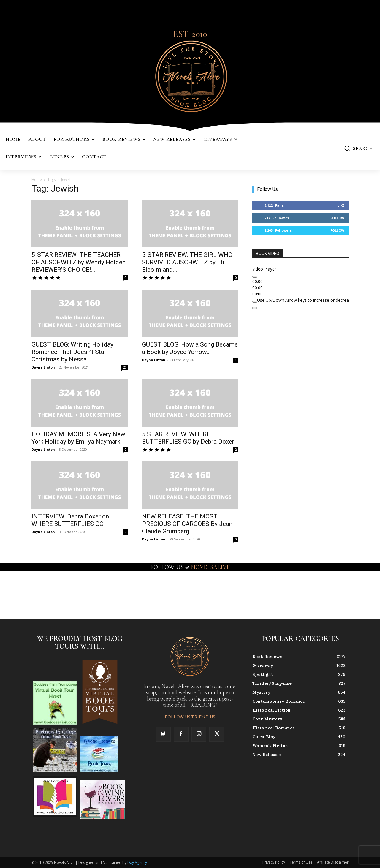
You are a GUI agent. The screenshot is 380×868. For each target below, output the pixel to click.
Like (341, 205)
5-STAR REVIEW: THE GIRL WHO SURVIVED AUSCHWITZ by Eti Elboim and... (187, 262)
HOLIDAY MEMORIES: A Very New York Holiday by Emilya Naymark (78, 438)
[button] (358, 148)
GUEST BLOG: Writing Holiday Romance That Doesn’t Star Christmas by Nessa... (72, 352)
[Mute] (255, 302)
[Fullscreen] (255, 308)
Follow (337, 218)
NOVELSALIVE (210, 567)
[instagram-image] (23, 595)
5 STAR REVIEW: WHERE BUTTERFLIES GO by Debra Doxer (188, 438)
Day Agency (137, 863)
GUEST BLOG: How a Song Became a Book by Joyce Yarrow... (190, 348)
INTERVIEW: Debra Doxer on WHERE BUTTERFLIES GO (70, 520)
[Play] (255, 277)
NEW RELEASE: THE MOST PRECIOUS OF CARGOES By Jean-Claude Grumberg (188, 524)
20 (125, 367)
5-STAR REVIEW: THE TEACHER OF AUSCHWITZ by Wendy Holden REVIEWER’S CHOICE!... (79, 262)
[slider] (313, 300)
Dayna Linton (43, 367)
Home (37, 180)
